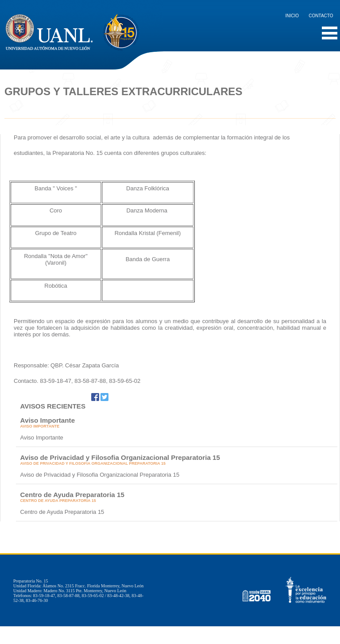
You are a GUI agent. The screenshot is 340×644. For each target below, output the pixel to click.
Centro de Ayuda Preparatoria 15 (72, 495)
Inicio (292, 16)
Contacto (321, 16)
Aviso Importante (48, 420)
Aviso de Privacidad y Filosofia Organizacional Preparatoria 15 (120, 457)
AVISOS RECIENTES (53, 406)
